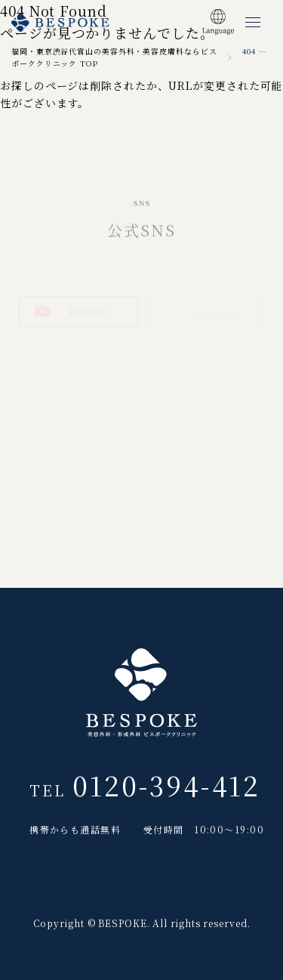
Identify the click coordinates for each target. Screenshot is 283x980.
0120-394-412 (166, 791)
